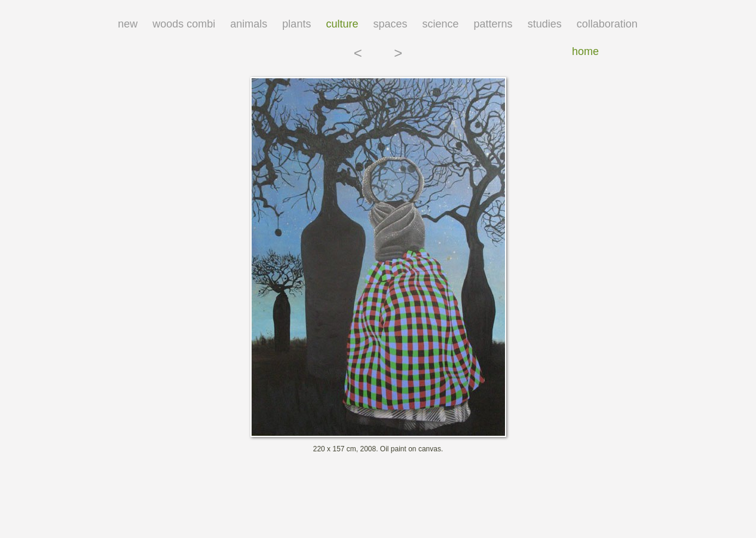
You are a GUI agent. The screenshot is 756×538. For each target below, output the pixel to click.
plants (296, 24)
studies (545, 24)
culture (342, 24)
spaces (390, 24)
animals (249, 24)
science (441, 24)
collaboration (607, 24)
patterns (493, 24)
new (128, 24)
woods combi (184, 24)
